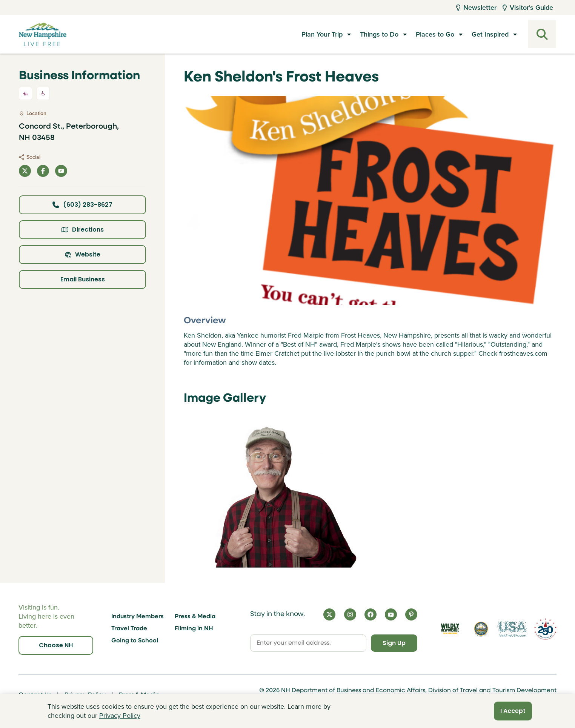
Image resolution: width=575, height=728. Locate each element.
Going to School (135, 641)
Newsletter (476, 8)
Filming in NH (194, 629)
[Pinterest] (411, 614)
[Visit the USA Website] (512, 629)
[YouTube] (391, 614)
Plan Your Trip (322, 34)
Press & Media (195, 617)
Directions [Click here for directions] (83, 230)
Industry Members (138, 617)
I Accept (513, 711)
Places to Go (435, 34)
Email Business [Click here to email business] (83, 279)
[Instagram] (350, 614)
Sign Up (394, 643)
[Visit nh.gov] (481, 629)
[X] (329, 614)
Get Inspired (490, 34)
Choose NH (56, 645)
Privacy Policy (120, 716)
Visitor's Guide (528, 8)
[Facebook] (371, 614)
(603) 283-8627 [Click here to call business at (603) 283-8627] (82, 205)
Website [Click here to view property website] (82, 254)
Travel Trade (129, 629)
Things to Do (379, 34)
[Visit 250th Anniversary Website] (545, 629)
